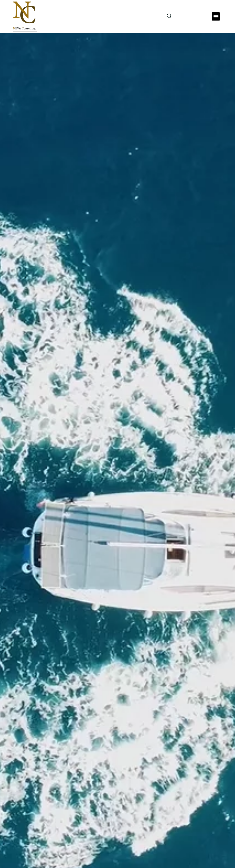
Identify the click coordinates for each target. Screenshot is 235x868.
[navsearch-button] (167, 16)
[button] (216, 16)
